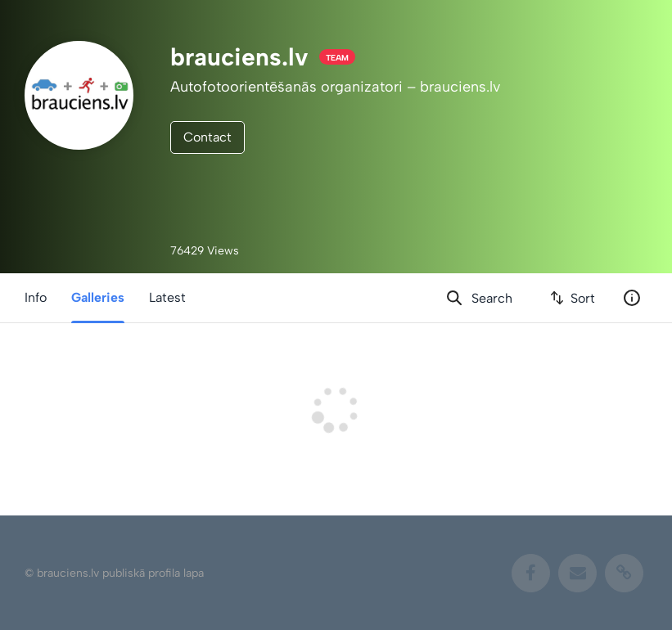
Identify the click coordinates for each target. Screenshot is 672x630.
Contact (207, 137)
